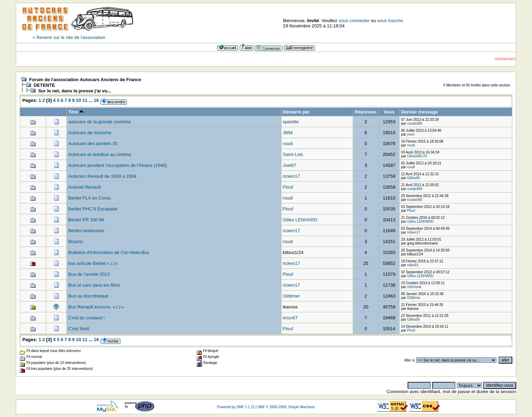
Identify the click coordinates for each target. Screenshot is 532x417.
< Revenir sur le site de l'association (69, 37)
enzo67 (290, 318)
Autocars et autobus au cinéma (100, 154)
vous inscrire (390, 21)
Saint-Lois (293, 154)
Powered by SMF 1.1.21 (236, 407)
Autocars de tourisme (90, 133)
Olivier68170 (417, 156)
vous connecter (354, 21)
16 (96, 100)
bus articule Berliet (88, 263)
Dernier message (419, 112)
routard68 (414, 123)
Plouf (288, 187)
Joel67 (290, 165)
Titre (76, 112)
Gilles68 (413, 178)
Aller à (409, 360)
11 (85, 100)
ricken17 (291, 176)
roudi (288, 144)
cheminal (414, 287)
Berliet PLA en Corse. (90, 198)
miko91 (413, 265)
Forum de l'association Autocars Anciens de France (85, 80)
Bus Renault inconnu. (90, 307)
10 (78, 100)
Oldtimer (291, 296)
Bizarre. (76, 242)
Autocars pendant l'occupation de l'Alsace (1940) (118, 165)
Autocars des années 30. (93, 144)
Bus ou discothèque (88, 296)
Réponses (366, 112)
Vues (389, 112)
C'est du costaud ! (86, 318)
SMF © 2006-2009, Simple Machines (286, 407)
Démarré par (296, 112)
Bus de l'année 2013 (89, 274)
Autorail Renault (85, 187)
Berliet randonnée (86, 231)
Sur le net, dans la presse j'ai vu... (75, 91)
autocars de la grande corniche (100, 122)
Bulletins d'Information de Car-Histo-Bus (109, 252)
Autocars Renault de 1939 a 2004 (102, 176)
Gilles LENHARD (300, 220)
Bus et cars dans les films (94, 285)
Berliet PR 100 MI (86, 220)
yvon (411, 134)
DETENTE (44, 85)
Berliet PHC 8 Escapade (93, 209)
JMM (288, 133)
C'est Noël (79, 329)
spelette (291, 122)
